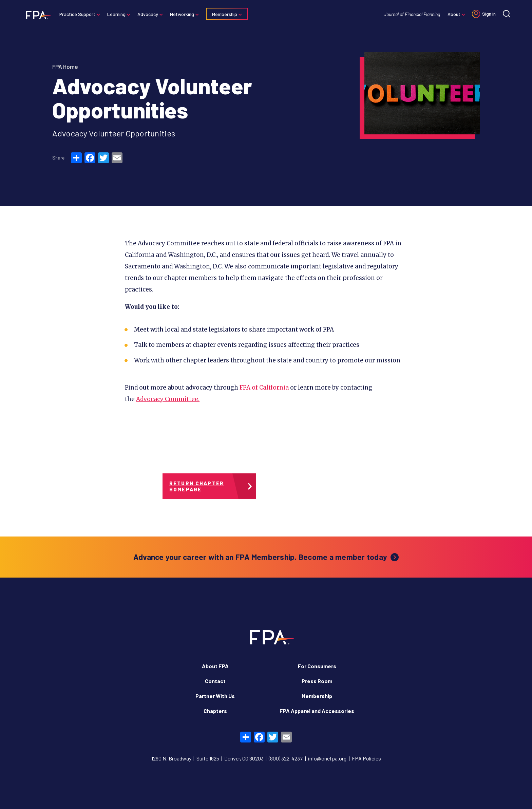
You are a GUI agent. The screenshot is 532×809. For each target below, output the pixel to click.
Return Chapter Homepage (197, 486)
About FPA (215, 666)
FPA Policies (366, 758)
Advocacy (150, 14)
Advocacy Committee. (168, 399)
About (452, 14)
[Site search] (505, 14)
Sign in (487, 14)
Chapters (215, 711)
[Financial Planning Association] (38, 15)
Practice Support (79, 14)
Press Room (317, 681)
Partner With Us (215, 696)
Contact (215, 681)
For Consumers (317, 666)
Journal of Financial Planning (410, 14)
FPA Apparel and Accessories (317, 711)
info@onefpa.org (327, 758)
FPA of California (264, 388)
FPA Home (65, 67)
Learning (118, 14)
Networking (184, 14)
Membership (227, 14)
